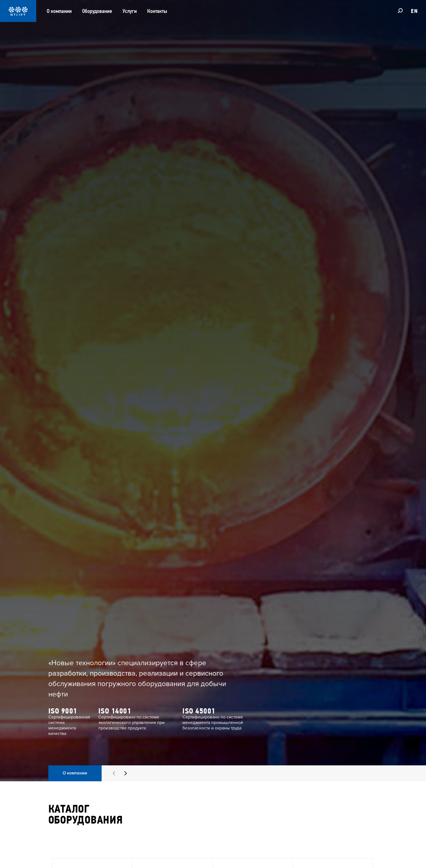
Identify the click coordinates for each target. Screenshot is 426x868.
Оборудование (97, 11)
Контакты (157, 11)
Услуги (130, 11)
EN (414, 11)
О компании (59, 11)
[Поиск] (400, 10)
